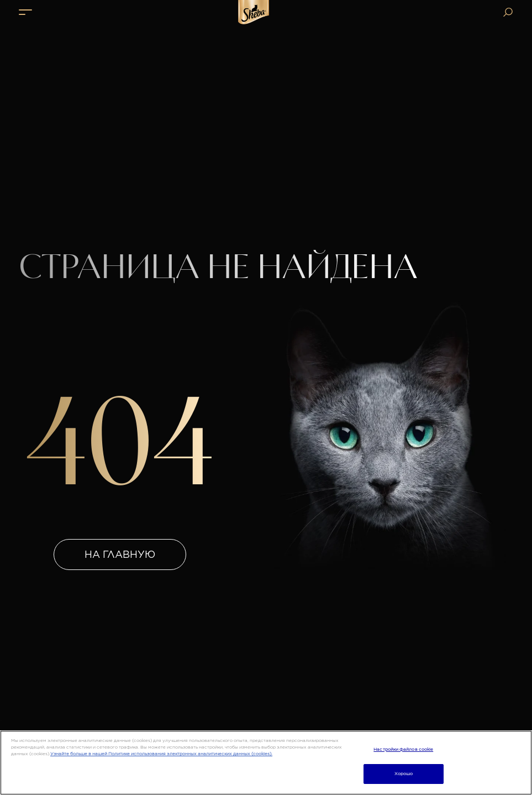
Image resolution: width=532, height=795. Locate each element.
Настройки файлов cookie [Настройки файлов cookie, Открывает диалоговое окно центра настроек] (403, 749)
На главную (120, 554)
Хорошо (404, 774)
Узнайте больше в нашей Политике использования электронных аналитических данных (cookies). (161, 754)
